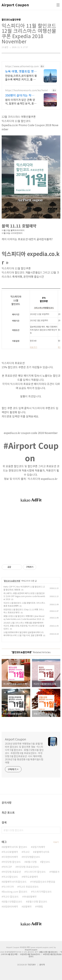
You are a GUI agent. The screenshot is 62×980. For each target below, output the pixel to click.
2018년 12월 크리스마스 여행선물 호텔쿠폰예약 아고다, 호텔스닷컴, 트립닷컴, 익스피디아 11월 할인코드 (24, 626)
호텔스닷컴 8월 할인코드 (48, 952)
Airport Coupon (15, 5)
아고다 (26, 852)
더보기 (56, 842)
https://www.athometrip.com (22, 66)
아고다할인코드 (10, 877)
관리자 (42, 965)
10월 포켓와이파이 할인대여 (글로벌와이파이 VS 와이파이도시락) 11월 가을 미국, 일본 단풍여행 (23, 634)
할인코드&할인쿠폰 (12, 581)
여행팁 (40, 906)
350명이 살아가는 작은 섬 (20, 95)
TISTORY (32, 965)
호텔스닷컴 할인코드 (37, 902)
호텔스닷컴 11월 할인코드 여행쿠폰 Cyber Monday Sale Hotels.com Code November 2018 (24, 617)
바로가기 (33, 347)
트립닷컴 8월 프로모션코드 (30, 954)
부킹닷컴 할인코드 (12, 862)
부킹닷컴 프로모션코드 (28, 867)
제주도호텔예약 (31, 877)
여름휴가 (55, 872)
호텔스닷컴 (31, 862)
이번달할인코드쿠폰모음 (43, 882)
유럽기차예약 (39, 847)
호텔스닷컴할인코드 (13, 902)
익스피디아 (8, 887)
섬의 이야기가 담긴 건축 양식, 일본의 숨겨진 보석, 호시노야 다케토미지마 (21, 101)
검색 (57, 830)
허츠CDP (7, 867)
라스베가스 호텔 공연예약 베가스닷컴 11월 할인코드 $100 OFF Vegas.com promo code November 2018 (24, 596)
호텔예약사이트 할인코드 (15, 847)
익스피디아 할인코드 (36, 872)
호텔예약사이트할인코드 (15, 882)
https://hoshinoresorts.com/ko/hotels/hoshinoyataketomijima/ (27, 90)
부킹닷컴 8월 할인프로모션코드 (45, 955)
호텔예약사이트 (42, 852)
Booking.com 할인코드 (15, 892)
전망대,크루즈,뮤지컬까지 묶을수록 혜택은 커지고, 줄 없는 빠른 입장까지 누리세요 (21, 77)
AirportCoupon (31, 950)
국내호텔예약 (30, 897)
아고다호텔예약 (10, 852)
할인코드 (46, 862)
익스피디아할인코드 (42, 892)
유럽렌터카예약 (10, 906)
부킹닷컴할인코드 (32, 857)
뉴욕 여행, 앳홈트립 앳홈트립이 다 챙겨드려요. (21, 71)
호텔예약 (27, 906)
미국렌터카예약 (10, 857)
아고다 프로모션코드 (29, 887)
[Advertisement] (31, 535)
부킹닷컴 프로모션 (12, 872)
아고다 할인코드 (11, 897)
